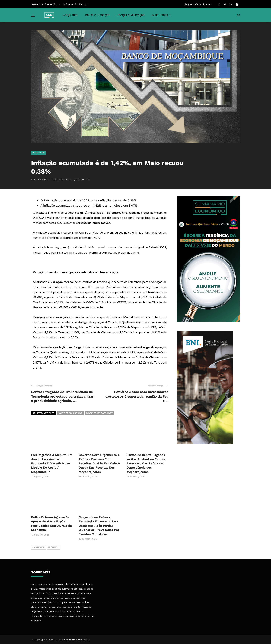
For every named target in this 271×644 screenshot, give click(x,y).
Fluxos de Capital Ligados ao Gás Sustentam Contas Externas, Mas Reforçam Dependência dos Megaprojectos (146, 463)
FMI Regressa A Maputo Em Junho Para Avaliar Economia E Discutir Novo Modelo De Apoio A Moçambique (52, 463)
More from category (99, 413)
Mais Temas (160, 15)
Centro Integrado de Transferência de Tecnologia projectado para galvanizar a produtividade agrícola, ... (62, 396)
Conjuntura (70, 15)
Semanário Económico (44, 4)
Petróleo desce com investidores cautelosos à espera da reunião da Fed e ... (137, 396)
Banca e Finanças (97, 15)
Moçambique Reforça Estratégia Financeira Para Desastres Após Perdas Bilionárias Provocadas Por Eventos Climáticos (99, 526)
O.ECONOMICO (40, 179)
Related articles (43, 413)
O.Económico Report (75, 4)
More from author (70, 413)
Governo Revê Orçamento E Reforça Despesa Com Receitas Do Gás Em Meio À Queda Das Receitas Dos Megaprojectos (99, 463)
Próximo (54, 547)
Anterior (38, 547)
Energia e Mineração (131, 15)
